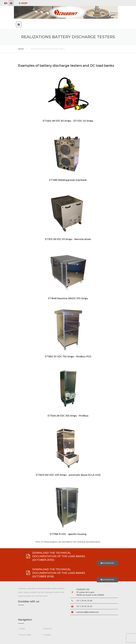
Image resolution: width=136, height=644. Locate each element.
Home (21, 49)
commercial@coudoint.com (87, 612)
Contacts (48, 635)
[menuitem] (6, 3)
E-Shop (23, 3)
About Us (48, 629)
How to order (26, 635)
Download (107, 563)
